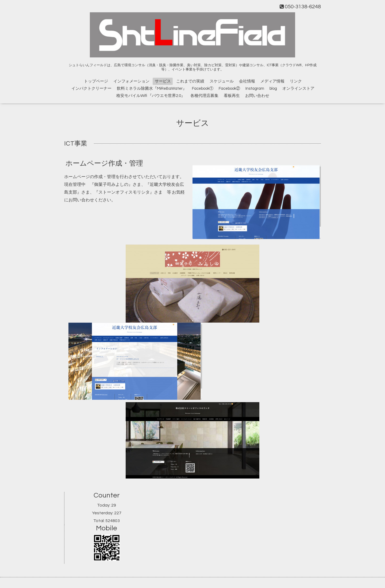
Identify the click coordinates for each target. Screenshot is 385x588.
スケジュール (222, 81)
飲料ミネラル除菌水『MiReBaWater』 (152, 89)
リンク (296, 81)
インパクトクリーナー (91, 89)
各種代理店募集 (204, 96)
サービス (163, 81)
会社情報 (247, 81)
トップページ (96, 81)
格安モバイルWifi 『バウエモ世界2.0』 (151, 96)
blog (273, 89)
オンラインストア (298, 89)
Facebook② (229, 89)
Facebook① (203, 89)
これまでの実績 (190, 81)
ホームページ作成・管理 (104, 163)
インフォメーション (131, 81)
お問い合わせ (257, 96)
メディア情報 (272, 81)
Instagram (255, 89)
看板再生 (232, 96)
